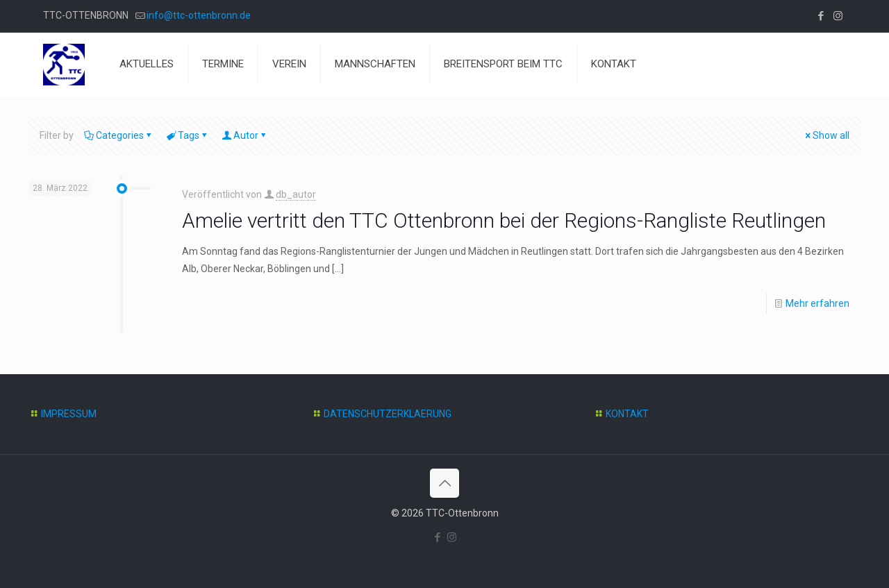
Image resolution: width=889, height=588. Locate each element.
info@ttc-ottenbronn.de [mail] (199, 15)
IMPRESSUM (69, 414)
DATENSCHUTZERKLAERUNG (388, 414)
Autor (245, 135)
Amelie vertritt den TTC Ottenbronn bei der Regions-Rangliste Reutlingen (504, 220)
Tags (188, 135)
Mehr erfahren (817, 303)
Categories (119, 135)
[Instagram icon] (838, 16)
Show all (826, 135)
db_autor (296, 194)
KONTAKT (627, 414)
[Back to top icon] (444, 483)
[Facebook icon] (821, 16)
